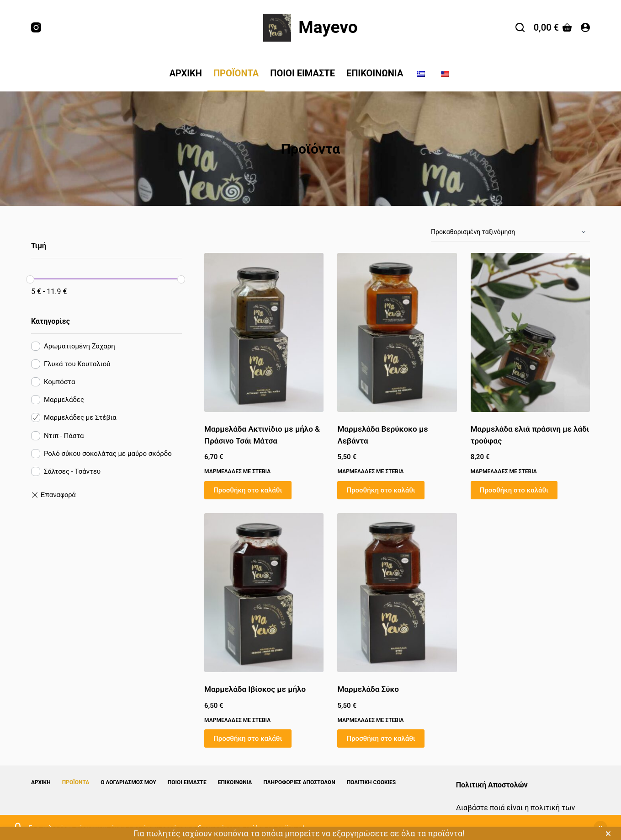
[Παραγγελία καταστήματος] (510, 232)
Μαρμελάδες (64, 400)
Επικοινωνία (375, 73)
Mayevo (328, 27)
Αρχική (186, 73)
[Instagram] (36, 27)
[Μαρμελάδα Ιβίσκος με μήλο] (264, 593)
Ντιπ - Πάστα (64, 436)
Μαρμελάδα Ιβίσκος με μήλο (255, 689)
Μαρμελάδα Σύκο (368, 689)
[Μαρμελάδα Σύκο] (397, 593)
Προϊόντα (236, 73)
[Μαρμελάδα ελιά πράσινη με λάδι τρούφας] (530, 332)
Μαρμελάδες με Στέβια (237, 471)
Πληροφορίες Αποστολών (299, 782)
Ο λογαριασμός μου (128, 782)
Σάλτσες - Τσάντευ (72, 471)
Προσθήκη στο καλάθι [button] (248, 490)
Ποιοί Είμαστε (303, 73)
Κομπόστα (59, 382)
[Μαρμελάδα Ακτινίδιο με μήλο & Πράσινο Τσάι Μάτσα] (264, 332)
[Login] (585, 27)
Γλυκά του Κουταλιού (77, 364)
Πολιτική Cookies (372, 782)
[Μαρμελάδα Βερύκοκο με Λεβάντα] (397, 332)
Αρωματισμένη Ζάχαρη (80, 346)
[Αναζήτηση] (520, 27)
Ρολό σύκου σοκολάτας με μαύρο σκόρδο (108, 454)
